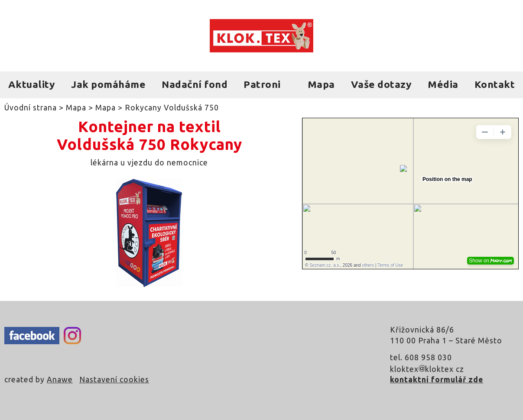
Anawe (60, 380)
